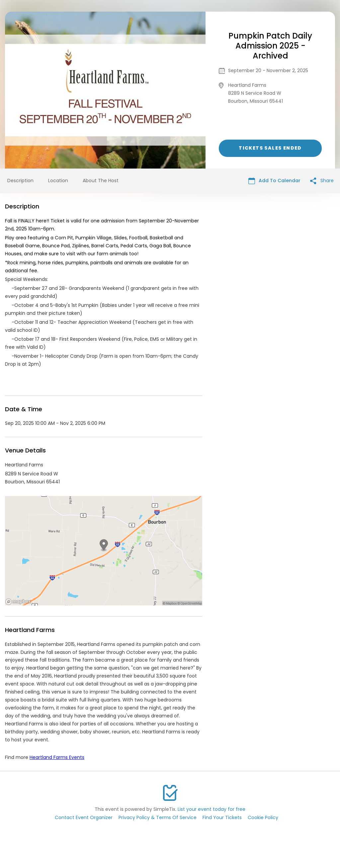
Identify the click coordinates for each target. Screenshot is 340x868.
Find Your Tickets (222, 817)
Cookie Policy (263, 817)
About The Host (101, 181)
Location (58, 181)
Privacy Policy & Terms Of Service (158, 817)
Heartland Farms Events (57, 757)
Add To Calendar (274, 181)
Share (322, 181)
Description (20, 181)
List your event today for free (212, 809)
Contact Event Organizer (84, 817)
